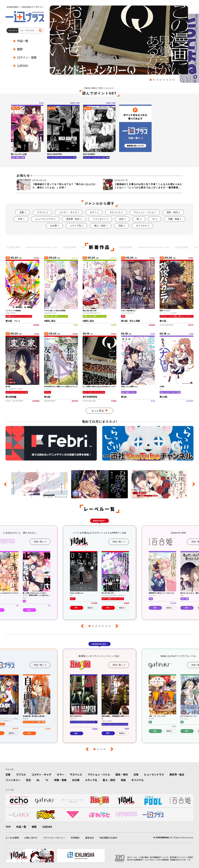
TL (154, 219)
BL (138, 219)
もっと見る (98, 411)
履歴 (20, 49)
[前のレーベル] (83, 626)
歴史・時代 (172, 212)
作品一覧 (23, 41)
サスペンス (115, 212)
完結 (121, 226)
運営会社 (90, 838)
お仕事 (54, 226)
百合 (121, 219)
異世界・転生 (73, 219)
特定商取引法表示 (108, 838)
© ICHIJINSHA (161, 838)
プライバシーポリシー (54, 838)
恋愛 (22, 212)
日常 (20, 219)
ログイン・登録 (27, 57)
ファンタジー (99, 219)
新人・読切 (100, 226)
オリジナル (142, 226)
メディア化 (76, 226)
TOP (8, 827)
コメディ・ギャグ (68, 212)
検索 (34, 827)
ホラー (93, 212)
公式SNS (23, 66)
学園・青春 (174, 219)
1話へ (29, 610)
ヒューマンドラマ (44, 219)
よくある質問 (12, 838)
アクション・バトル (144, 212)
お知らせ (23, 176)
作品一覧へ (39, 542)
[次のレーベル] (116, 626)
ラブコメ (41, 212)
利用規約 (75, 838)
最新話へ (91, 608)
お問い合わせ (31, 838)
